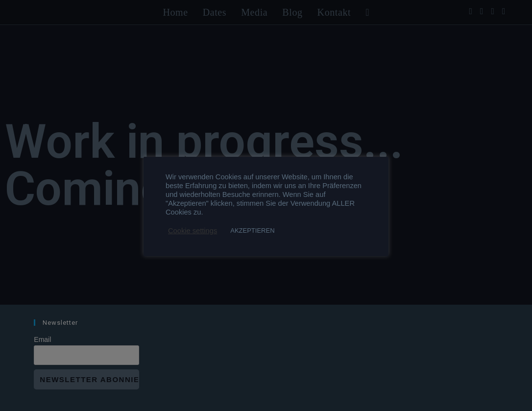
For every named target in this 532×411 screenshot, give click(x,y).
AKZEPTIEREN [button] (252, 230)
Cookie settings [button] (193, 231)
